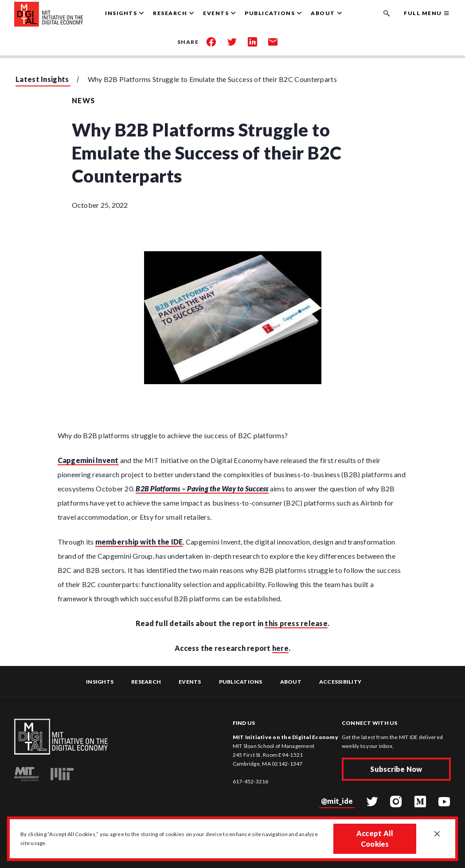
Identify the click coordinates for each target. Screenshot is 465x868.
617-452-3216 (251, 781)
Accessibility (340, 682)
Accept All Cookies (375, 839)
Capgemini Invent (88, 460)
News (84, 100)
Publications (241, 682)
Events (190, 682)
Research (146, 682)
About (291, 682)
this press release (296, 623)
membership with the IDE (139, 542)
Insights (100, 682)
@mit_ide (337, 801)
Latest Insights (42, 79)
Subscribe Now (396, 769)
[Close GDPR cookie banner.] (437, 834)
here (280, 648)
